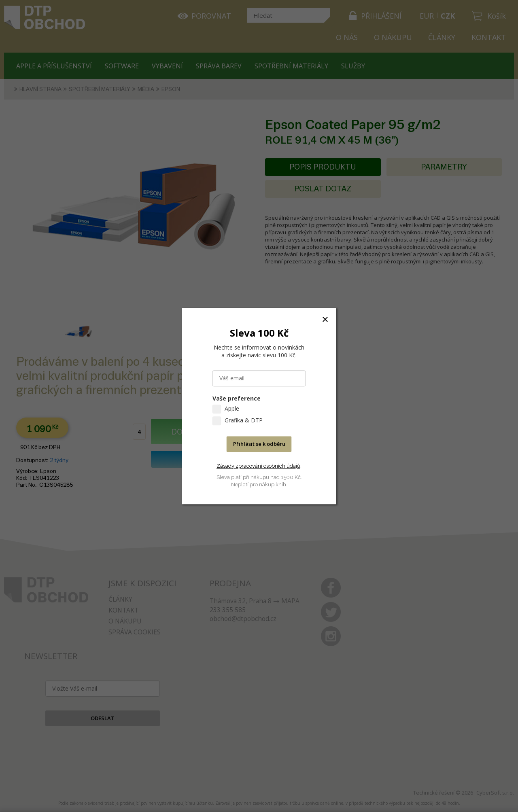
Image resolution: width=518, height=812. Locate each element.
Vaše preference (237, 398)
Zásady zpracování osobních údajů (258, 466)
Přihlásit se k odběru (259, 444)
